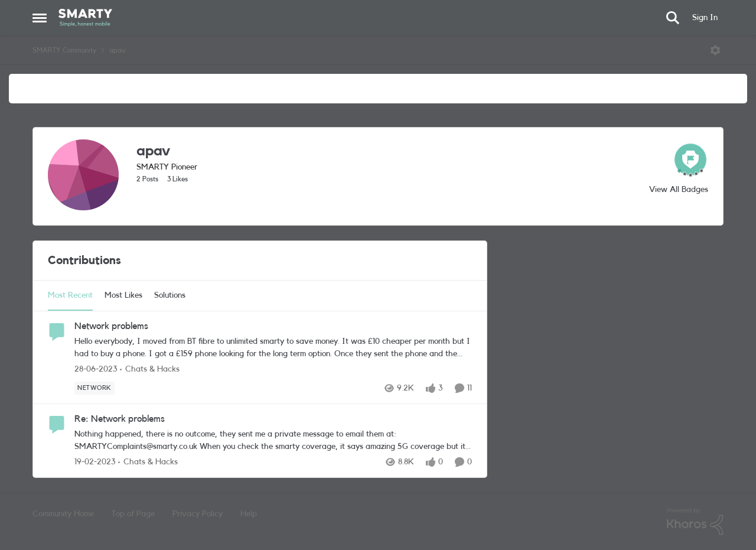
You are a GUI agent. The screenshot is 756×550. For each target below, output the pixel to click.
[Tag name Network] (94, 388)
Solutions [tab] (170, 295)
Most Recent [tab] (70, 295)
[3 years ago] (96, 370)
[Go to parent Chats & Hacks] (150, 370)
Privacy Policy (198, 514)
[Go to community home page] (85, 18)
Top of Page (133, 514)
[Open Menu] (715, 50)
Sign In (705, 18)
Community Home (63, 514)
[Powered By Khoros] (695, 522)
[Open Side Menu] (40, 18)
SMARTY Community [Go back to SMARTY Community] (64, 50)
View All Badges (679, 190)
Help (249, 514)
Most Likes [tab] (123, 295)
